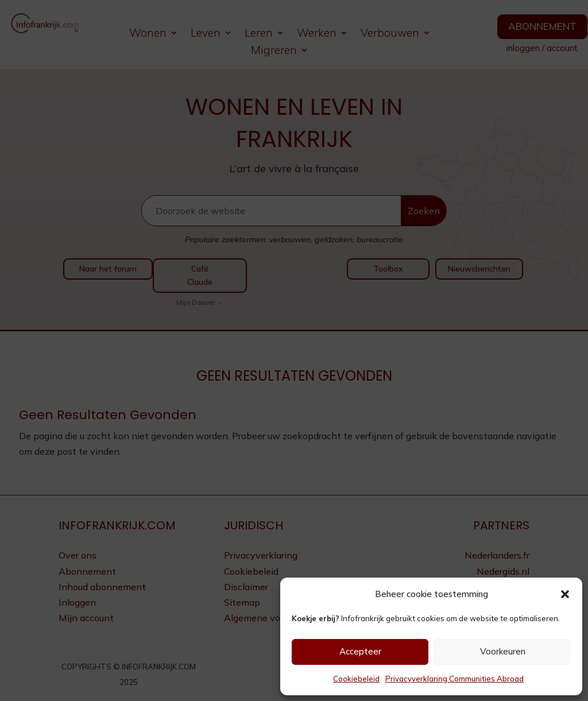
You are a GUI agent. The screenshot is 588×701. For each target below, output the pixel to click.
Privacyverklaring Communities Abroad (454, 679)
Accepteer (360, 651)
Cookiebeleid (356, 679)
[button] (565, 594)
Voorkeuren (503, 651)
